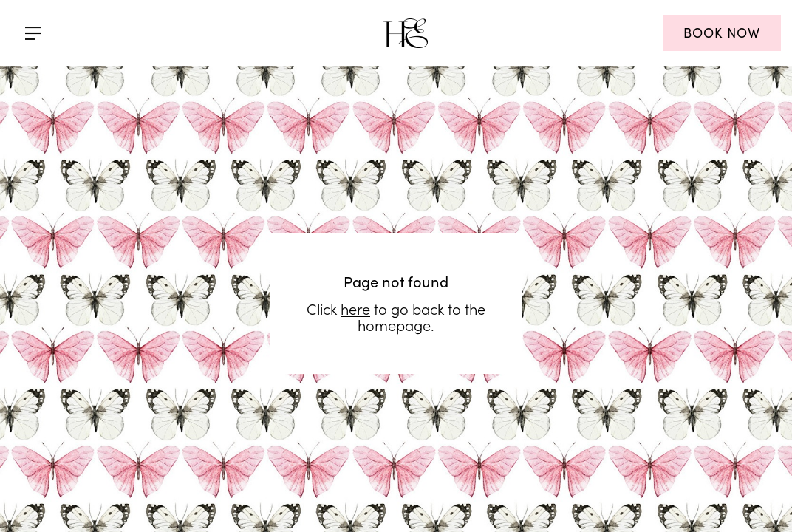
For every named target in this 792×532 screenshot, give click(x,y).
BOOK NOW (722, 33)
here (355, 250)
